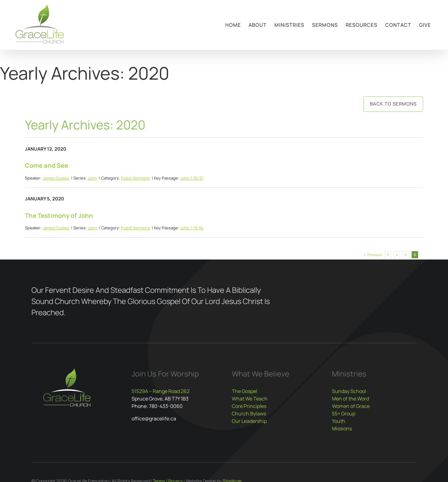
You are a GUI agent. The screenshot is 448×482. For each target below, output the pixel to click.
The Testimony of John (59, 215)
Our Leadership (249, 421)
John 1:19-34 (192, 228)
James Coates (56, 178)
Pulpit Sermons (135, 178)
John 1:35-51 (192, 178)
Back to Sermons (393, 104)
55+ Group (344, 414)
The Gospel (245, 391)
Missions (342, 428)
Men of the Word (350, 399)
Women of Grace (351, 406)
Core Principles (249, 406)
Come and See (47, 165)
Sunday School (349, 391)
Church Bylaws (249, 414)
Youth (339, 421)
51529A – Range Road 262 (161, 391)
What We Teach (250, 399)
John (92, 178)
